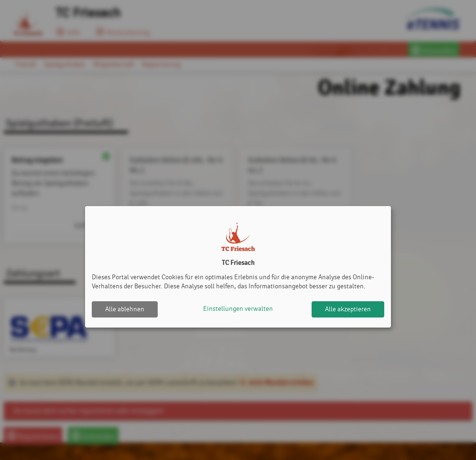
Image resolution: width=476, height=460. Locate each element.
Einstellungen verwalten (238, 309)
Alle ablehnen (125, 309)
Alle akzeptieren (348, 309)
